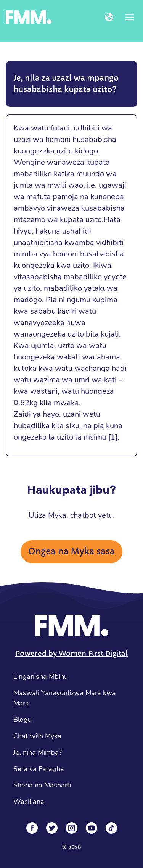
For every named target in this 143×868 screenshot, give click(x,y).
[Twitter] (52, 828)
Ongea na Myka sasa (71, 552)
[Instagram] (72, 828)
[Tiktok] (111, 828)
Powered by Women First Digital (71, 653)
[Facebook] (32, 828)
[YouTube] (92, 828)
